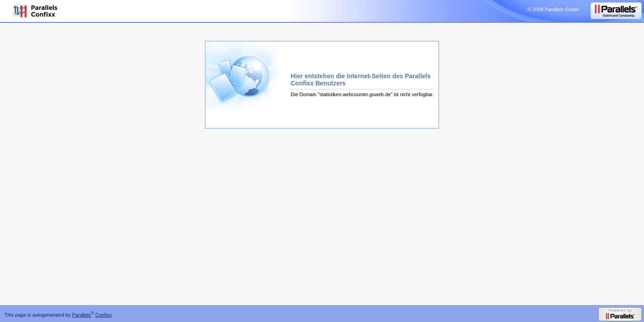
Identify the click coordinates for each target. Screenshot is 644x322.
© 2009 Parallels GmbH (553, 9)
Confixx (104, 315)
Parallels (81, 315)
